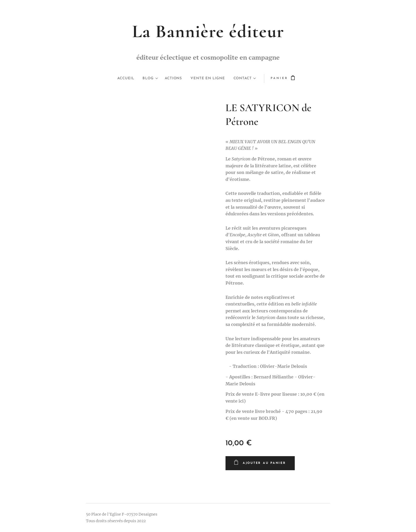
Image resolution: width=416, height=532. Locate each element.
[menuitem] (121, 79)
